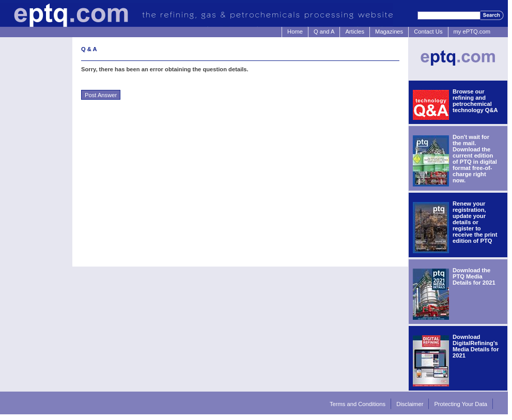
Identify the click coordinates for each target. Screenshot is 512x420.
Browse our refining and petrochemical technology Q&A (475, 101)
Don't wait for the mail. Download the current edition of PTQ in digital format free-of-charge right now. (475, 159)
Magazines (389, 32)
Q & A (89, 49)
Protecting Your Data (461, 404)
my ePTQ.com (472, 32)
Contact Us (428, 32)
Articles (355, 32)
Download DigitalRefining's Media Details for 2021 (476, 346)
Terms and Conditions (358, 404)
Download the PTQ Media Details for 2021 (474, 276)
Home (295, 32)
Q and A (324, 32)
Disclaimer (410, 404)
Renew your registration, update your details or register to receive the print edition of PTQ (475, 222)
